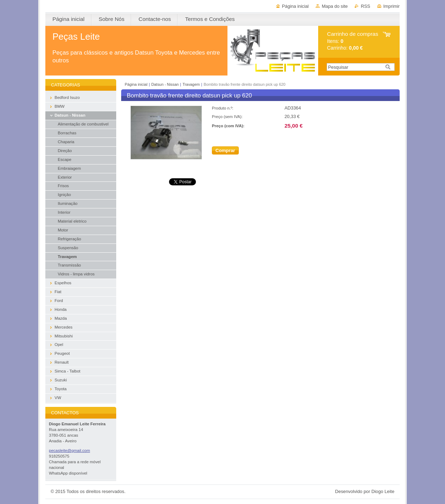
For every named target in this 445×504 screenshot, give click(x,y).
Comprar (225, 150)
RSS (365, 6)
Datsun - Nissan (165, 84)
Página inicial (295, 6)
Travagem (191, 84)
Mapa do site (335, 6)
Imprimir (392, 6)
